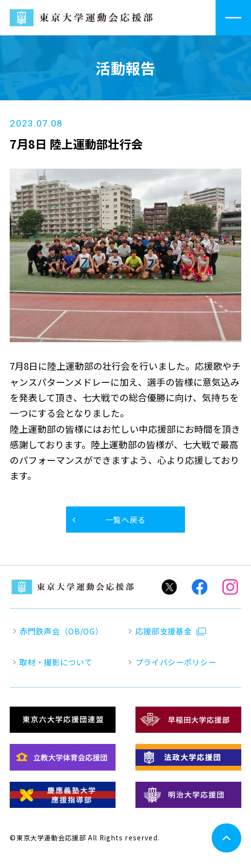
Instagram (230, 587)
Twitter (169, 587)
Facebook (200, 587)
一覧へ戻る (125, 520)
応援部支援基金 (164, 631)
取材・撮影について (56, 662)
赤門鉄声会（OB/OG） (61, 631)
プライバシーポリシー (176, 662)
